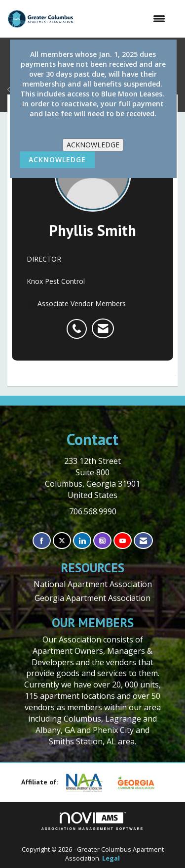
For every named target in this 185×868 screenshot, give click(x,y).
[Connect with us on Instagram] (102, 541)
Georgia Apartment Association (92, 598)
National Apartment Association (93, 584)
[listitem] (79, 323)
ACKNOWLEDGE (93, 145)
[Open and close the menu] (124, 19)
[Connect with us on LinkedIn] (82, 541)
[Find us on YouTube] (123, 541)
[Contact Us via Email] (143, 541)
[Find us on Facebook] (42, 541)
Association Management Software (93, 821)
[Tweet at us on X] (62, 541)
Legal (111, 858)
